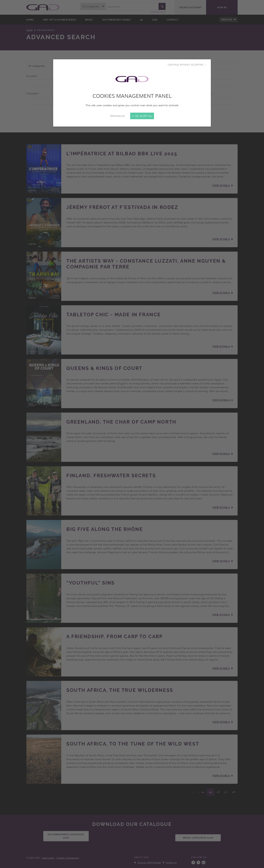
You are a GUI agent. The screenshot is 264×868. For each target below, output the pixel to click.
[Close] (132, 434)
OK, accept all (142, 116)
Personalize (117, 116)
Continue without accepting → (187, 65)
